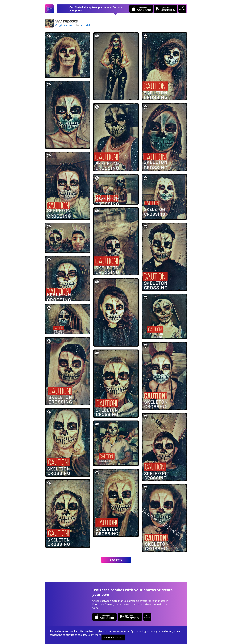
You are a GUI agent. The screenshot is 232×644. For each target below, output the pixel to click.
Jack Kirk (85, 25)
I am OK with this (113, 637)
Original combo (65, 25)
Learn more (94, 635)
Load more (116, 560)
